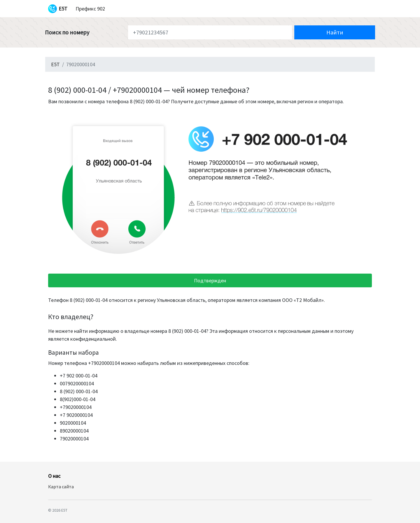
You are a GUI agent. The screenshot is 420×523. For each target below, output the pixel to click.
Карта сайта (61, 487)
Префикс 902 (90, 9)
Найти (335, 32)
